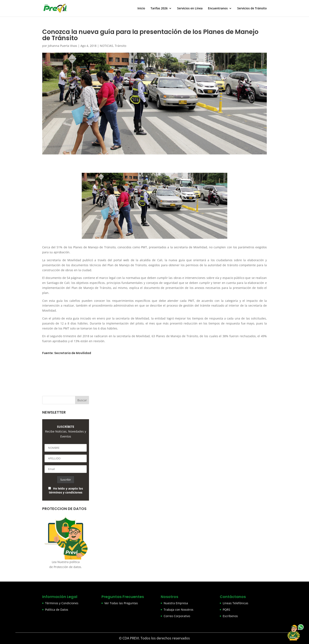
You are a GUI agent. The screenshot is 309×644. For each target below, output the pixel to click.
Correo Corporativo (177, 616)
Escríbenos (230, 616)
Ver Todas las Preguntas (121, 603)
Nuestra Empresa (176, 603)
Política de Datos (57, 610)
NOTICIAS (106, 46)
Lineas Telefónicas (235, 603)
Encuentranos (218, 9)
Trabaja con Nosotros (179, 610)
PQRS (226, 610)
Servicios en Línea (190, 9)
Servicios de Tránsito (252, 9)
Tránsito (121, 46)
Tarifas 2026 (159, 9)
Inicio (141, 9)
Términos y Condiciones (62, 603)
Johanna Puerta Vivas (62, 46)
